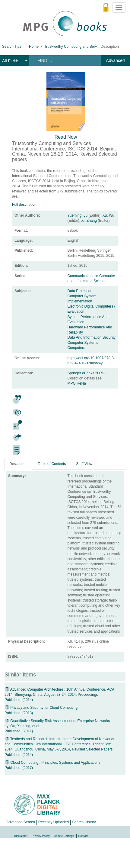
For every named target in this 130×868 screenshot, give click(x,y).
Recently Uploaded (54, 822)
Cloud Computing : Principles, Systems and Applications (52, 763)
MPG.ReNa (77, 383)
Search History (84, 822)
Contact (83, 836)
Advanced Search (21, 822)
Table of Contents (52, 464)
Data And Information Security (92, 337)
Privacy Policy (41, 836)
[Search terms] (64, 60)
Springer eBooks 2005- (87, 373)
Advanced (115, 60)
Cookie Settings (64, 836)
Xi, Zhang (89, 221)
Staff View (84, 464)
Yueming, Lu (78, 215)
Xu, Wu (108, 215)
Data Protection (80, 291)
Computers (76, 348)
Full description (24, 205)
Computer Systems (83, 343)
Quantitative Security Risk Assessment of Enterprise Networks (57, 721)
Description (18, 464)
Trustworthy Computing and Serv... (72, 47)
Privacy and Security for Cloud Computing (41, 708)
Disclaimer (21, 836)
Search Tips (12, 47)
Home (34, 47)
